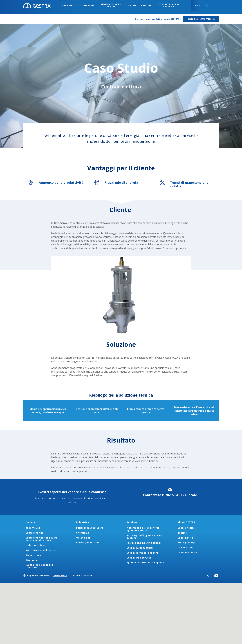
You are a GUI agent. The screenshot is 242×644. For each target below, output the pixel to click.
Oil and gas (83, 538)
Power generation (87, 542)
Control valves (35, 533)
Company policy (187, 552)
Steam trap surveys (139, 558)
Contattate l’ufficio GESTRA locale (170, 495)
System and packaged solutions (39, 566)
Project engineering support (145, 543)
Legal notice (185, 538)
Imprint (182, 533)
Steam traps (33, 555)
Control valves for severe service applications (41, 539)
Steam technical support (142, 553)
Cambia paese (60, 576)
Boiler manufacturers (90, 528)
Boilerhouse (33, 528)
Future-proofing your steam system (145, 537)
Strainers (31, 560)
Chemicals (83, 533)
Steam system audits (140, 548)
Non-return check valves (41, 550)
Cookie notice (186, 528)
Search (207, 6)
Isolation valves (35, 545)
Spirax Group (185, 547)
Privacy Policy (186, 542)
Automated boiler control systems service (143, 529)
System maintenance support (145, 562)
